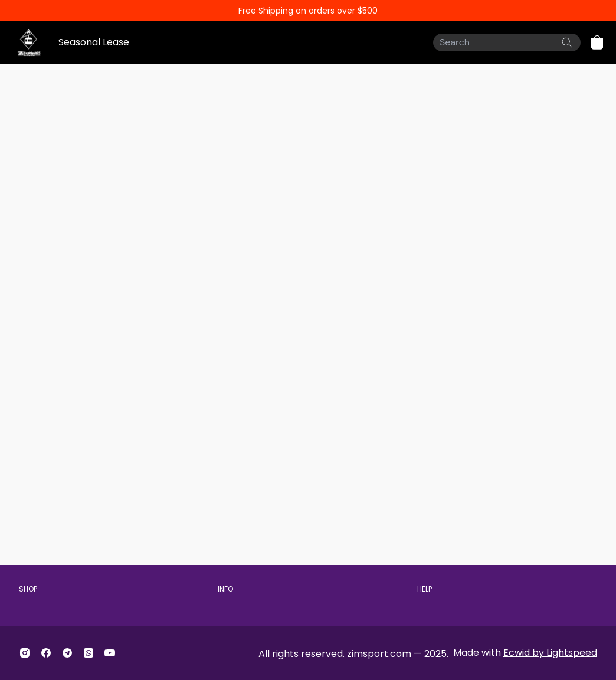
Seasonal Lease (94, 42)
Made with (525, 653)
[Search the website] (567, 42)
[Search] (507, 42)
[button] (597, 42)
